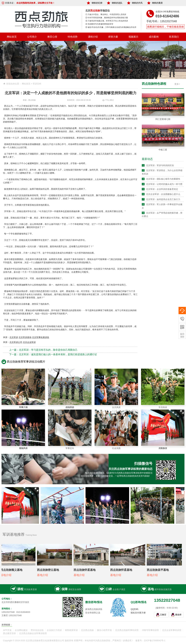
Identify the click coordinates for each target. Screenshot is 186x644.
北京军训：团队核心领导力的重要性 (163, 179)
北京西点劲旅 (87, 630)
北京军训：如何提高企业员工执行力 (163, 199)
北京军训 (14, 337)
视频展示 (133, 37)
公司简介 (32, 37)
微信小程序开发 (104, 630)
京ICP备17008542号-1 (155, 641)
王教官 (163, 615)
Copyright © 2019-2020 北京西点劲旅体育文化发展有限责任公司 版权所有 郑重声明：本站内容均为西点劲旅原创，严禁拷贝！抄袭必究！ (68, 641)
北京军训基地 (25, 337)
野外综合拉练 (37, 630)
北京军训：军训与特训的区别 (160, 165)
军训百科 (37, 84)
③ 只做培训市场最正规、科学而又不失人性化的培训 (107, 21)
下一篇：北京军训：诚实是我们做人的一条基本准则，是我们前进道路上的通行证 (53, 354)
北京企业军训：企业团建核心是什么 (163, 194)
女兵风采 (116, 407)
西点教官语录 (9, 633)
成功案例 (154, 37)
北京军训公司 (16, 342)
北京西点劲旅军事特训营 (127, 630)
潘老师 (178, 615)
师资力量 (113, 37)
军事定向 (70, 448)
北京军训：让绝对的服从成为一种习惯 (164, 184)
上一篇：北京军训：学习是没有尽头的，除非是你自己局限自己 (43, 350)
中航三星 (163, 150)
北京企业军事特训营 (172, 630)
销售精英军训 (71, 630)
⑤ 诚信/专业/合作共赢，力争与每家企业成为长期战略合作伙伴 (111, 27)
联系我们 (174, 37)
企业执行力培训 (54, 630)
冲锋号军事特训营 (150, 630)
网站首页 (12, 37)
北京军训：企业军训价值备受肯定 (162, 189)
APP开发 (7, 630)
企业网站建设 (21, 630)
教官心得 (52, 37)
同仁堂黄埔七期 (163, 119)
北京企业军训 (29, 342)
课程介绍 (93, 37)
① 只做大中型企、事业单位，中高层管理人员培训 (106, 14)
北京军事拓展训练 (41, 337)
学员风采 (163, 407)
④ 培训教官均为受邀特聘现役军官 (99, 24)
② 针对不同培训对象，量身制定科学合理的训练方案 (107, 18)
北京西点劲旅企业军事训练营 (33, 633)
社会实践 (116, 448)
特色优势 (73, 37)
